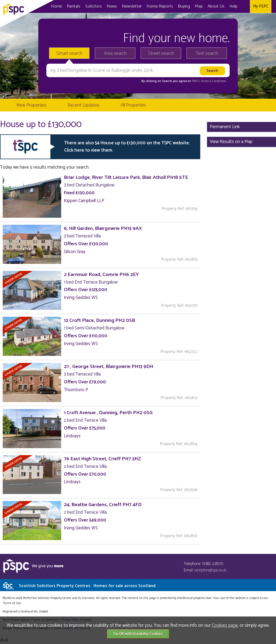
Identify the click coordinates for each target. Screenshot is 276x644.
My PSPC (261, 6)
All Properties (133, 105)
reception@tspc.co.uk (210, 570)
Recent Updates (84, 105)
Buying (184, 6)
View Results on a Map (231, 142)
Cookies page (225, 625)
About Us (216, 6)
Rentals (74, 6)
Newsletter (132, 6)
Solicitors (94, 6)
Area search (115, 53)
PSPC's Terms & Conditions (209, 81)
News (112, 6)
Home (56, 6)
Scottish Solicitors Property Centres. (88, 586)
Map (199, 6)
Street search (161, 53)
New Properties (31, 105)
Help (233, 6)
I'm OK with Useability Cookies (138, 634)
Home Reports (160, 6)
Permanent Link (225, 127)
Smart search (69, 53)
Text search (207, 53)
